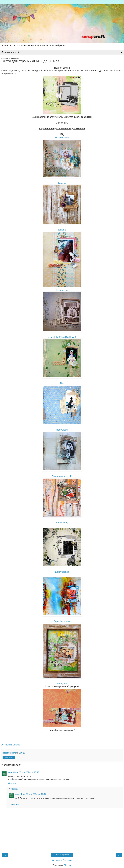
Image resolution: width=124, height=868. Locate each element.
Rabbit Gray (62, 523)
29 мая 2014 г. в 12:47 (36, 794)
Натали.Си (62, 290)
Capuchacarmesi (62, 621)
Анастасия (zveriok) (62, 476)
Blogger (67, 865)
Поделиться (9, 757)
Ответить (13, 783)
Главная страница (62, 855)
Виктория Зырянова (62, 138)
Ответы (15, 789)
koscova (62, 183)
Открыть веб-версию (62, 860)
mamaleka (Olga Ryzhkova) (62, 337)
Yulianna (62, 230)
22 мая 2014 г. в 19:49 (29, 772)
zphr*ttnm (13, 772)
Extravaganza (62, 572)
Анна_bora (62, 683)
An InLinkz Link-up (11, 745)
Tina (62, 383)
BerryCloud (62, 430)
